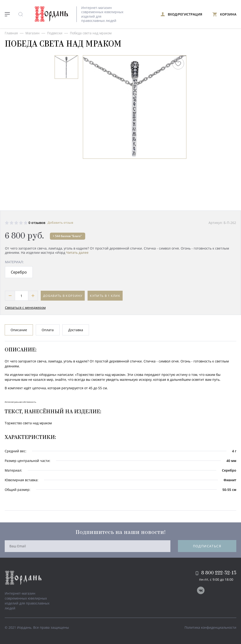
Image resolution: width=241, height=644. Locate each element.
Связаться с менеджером (25, 308)
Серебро (19, 272)
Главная (11, 33)
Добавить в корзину (63, 296)
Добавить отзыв (60, 223)
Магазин (32, 33)
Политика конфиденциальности (210, 627)
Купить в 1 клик (105, 296)
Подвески (55, 33)
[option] (66, 67)
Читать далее (77, 252)
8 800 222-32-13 (216, 573)
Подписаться (207, 546)
